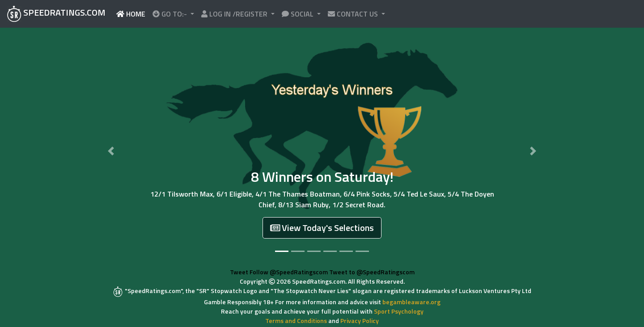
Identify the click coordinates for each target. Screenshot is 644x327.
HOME (133, 14)
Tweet (239, 272)
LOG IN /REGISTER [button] (235, 14)
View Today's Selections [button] (322, 228)
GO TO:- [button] (171, 14)
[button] (111, 151)
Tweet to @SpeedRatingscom (372, 272)
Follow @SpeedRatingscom (289, 272)
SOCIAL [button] (299, 14)
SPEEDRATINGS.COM (56, 14)
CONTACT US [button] (354, 14)
